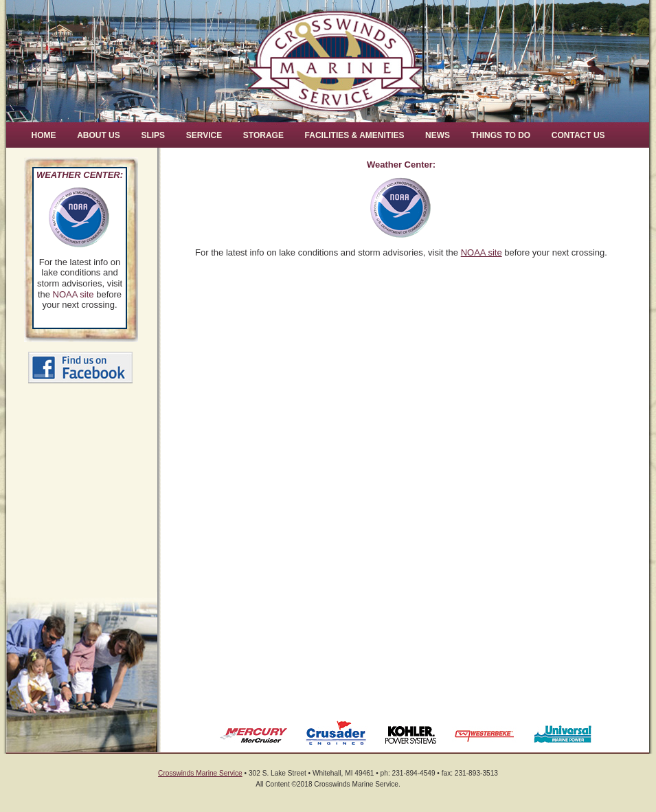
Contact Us (578, 135)
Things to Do (501, 135)
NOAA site (73, 294)
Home (44, 135)
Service (204, 135)
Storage (263, 135)
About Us (99, 135)
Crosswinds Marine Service (200, 773)
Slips (153, 135)
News (438, 135)
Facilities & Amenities (355, 135)
